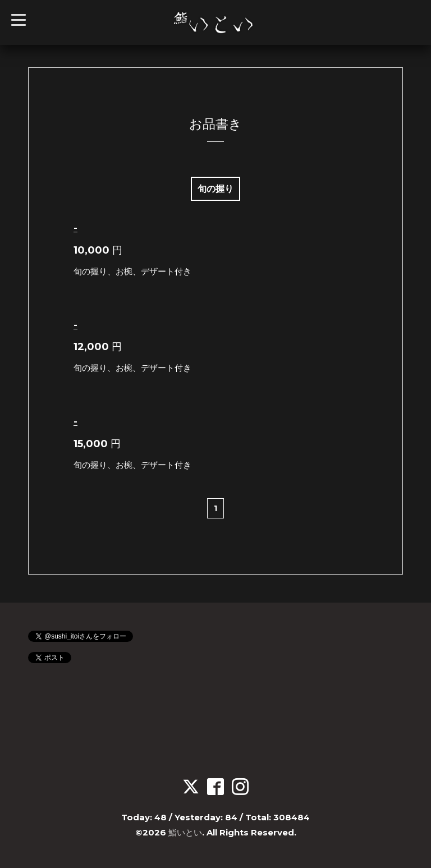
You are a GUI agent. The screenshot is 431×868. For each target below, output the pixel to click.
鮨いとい (185, 832)
